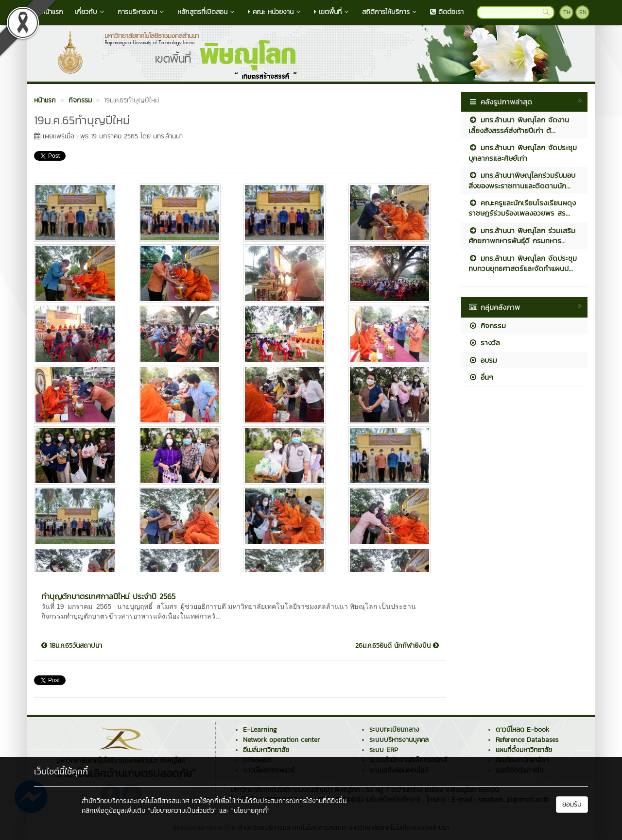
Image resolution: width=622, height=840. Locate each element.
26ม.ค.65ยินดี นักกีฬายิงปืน (397, 646)
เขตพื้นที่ (332, 12)
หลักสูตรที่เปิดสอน (207, 12)
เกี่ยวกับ (90, 12)
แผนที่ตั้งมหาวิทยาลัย (524, 750)
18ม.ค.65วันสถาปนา (72, 646)
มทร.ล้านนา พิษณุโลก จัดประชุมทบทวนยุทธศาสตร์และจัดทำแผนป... (523, 263)
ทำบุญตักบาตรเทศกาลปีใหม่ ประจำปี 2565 (108, 596)
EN (583, 12)
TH (567, 12)
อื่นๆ (481, 377)
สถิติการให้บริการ (390, 12)
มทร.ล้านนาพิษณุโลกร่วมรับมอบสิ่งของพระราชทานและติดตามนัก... (522, 180)
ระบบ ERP (384, 750)
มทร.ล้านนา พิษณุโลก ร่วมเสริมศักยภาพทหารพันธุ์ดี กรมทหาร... (522, 235)
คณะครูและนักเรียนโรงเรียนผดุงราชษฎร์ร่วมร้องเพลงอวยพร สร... (522, 208)
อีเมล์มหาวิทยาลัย (266, 750)
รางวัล (484, 343)
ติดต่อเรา (447, 12)
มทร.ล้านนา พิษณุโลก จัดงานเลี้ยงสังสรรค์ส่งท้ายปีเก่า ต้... (519, 125)
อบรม (483, 360)
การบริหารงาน (142, 12)
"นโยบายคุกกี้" (251, 811)
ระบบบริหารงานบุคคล (399, 740)
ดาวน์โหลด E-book (522, 730)
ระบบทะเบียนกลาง (394, 730)
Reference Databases (527, 740)
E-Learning (260, 730)
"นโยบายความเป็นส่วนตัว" (182, 811)
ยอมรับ (572, 804)
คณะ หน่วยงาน (275, 12)
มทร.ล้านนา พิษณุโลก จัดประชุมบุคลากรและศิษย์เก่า (523, 152)
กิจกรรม (487, 326)
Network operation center (281, 740)
